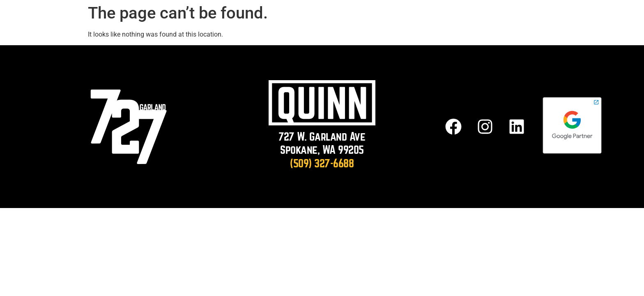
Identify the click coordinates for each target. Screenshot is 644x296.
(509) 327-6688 (322, 164)
